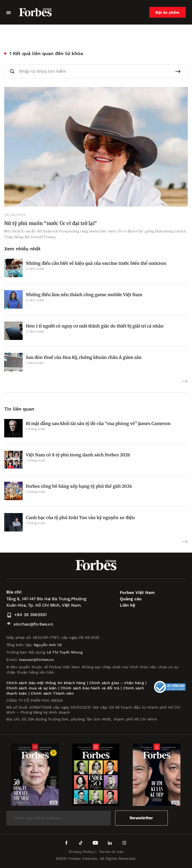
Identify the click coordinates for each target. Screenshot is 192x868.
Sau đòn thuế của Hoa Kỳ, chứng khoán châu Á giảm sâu (84, 357)
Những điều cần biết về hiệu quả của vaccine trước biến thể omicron (96, 263)
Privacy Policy (81, 852)
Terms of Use (111, 852)
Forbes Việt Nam (137, 593)
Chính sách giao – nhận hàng (117, 683)
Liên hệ (127, 605)
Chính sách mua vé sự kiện (32, 688)
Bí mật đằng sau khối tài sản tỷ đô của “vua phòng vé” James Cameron (98, 423)
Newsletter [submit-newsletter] (141, 818)
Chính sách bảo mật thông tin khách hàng (46, 683)
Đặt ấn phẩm (168, 12)
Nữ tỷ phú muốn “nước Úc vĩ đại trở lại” (51, 223)
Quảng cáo (131, 599)
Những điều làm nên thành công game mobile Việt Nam (84, 295)
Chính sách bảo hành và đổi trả (90, 688)
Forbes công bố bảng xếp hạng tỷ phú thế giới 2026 (79, 486)
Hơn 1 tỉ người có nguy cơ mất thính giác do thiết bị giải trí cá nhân (95, 326)
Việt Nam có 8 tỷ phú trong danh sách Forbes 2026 (78, 455)
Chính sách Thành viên (52, 693)
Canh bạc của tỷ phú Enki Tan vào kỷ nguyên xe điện (80, 518)
